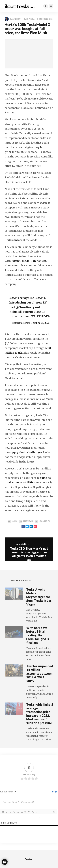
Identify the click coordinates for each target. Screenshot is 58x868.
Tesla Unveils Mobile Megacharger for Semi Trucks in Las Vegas (39, 597)
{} (36, 812)
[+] (40, 812)
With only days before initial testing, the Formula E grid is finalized (38, 635)
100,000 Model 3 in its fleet (29, 261)
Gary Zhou (13, 19)
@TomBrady (26, 307)
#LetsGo (39, 312)
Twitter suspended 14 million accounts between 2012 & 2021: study (40, 673)
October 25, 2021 (40, 323)
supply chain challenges (26, 452)
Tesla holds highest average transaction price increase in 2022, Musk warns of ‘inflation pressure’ (40, 714)
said (15, 240)
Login (55, 792)
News (25, 19)
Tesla (32, 19)
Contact (29, 859)
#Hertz (28, 312)
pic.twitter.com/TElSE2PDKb (29, 316)
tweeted (17, 378)
